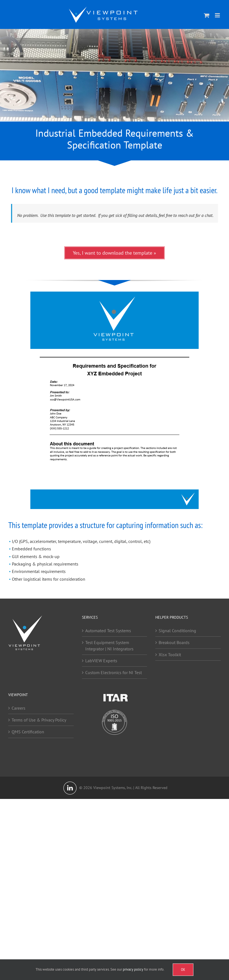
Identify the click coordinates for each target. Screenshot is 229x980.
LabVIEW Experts (101, 661)
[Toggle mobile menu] (218, 15)
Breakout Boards (174, 642)
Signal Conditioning (177, 631)
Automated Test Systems (108, 631)
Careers (18, 708)
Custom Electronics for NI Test (114, 672)
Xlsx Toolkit (170, 655)
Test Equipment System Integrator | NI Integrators (109, 645)
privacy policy (133, 969)
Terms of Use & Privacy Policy (39, 720)
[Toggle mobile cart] (207, 15)
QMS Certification (28, 732)
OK (183, 970)
